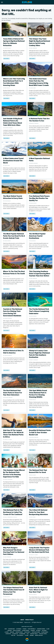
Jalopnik (44, 630)
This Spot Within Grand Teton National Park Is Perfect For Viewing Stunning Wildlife (38, 394)
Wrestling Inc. (39, 635)
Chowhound (11, 629)
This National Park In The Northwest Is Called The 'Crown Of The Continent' (13, 512)
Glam (48, 629)
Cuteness (19, 629)
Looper (7, 632)
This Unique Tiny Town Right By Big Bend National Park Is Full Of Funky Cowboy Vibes (40, 42)
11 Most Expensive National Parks (39, 160)
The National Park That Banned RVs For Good (38, 471)
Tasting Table (34, 634)
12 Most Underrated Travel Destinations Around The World (13, 161)
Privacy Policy (29, 620)
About (22, 620)
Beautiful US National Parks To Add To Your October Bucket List (40, 433)
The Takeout (20, 635)
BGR (6, 629)
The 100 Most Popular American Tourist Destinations (37, 236)
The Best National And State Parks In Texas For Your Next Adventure (13, 393)
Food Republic (32, 629)
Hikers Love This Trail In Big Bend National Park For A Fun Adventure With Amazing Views (14, 82)
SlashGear (22, 634)
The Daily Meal (43, 634)
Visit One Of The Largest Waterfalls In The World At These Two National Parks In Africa (13, 434)
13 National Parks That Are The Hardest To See (39, 120)
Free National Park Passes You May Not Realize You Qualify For (39, 198)
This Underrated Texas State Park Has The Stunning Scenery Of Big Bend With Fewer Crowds (39, 82)
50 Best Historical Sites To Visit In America (13, 352)
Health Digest (17, 630)
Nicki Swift (27, 632)
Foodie (25, 629)
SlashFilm (15, 634)
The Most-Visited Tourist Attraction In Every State (13, 197)
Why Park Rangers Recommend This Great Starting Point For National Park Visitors (14, 551)
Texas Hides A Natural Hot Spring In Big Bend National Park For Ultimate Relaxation (14, 42)
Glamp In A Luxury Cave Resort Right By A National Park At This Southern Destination (39, 354)
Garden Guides (41, 629)
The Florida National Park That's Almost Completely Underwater (39, 311)
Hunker (33, 630)
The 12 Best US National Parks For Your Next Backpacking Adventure (38, 512)
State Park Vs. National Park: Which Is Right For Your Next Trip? (38, 590)
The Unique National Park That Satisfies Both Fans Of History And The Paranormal (14, 591)
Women (32, 635)
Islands (38, 630)
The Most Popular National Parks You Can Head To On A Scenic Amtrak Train (14, 236)
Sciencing (8, 634)
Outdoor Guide (36, 632)
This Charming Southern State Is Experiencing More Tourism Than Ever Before (40, 274)
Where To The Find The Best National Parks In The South (14, 273)
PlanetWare (45, 632)
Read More (6, 59)
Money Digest (19, 632)
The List (13, 635)
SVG (28, 634)
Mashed (12, 632)
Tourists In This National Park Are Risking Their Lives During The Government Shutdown (13, 312)
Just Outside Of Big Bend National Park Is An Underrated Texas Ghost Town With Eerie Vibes (13, 122)
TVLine (27, 635)
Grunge (10, 630)
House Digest (26, 630)
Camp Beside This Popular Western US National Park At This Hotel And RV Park (39, 550)
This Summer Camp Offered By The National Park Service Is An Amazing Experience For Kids (14, 474)
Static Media (20, 622)
